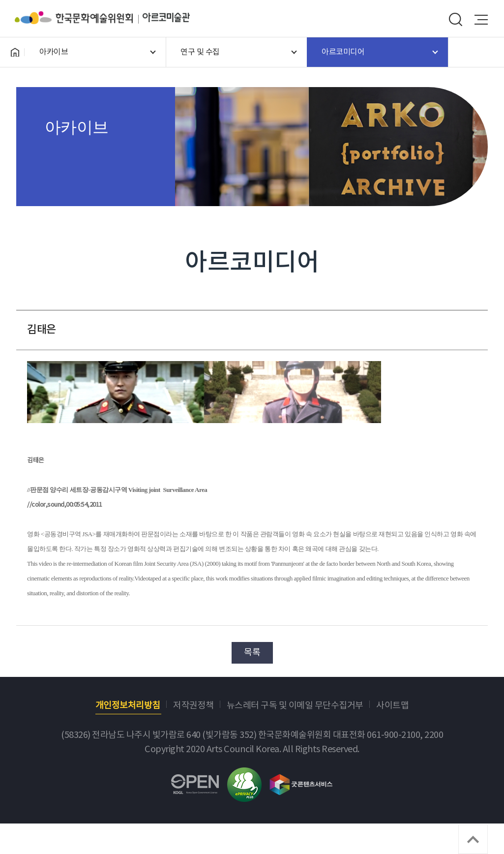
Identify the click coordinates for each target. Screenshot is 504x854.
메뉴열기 (481, 20)
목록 (252, 653)
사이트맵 (392, 706)
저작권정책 (193, 706)
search (455, 20)
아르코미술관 (166, 18)
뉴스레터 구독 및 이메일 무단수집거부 (295, 706)
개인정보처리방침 (128, 706)
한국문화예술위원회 (79, 18)
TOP (473, 839)
